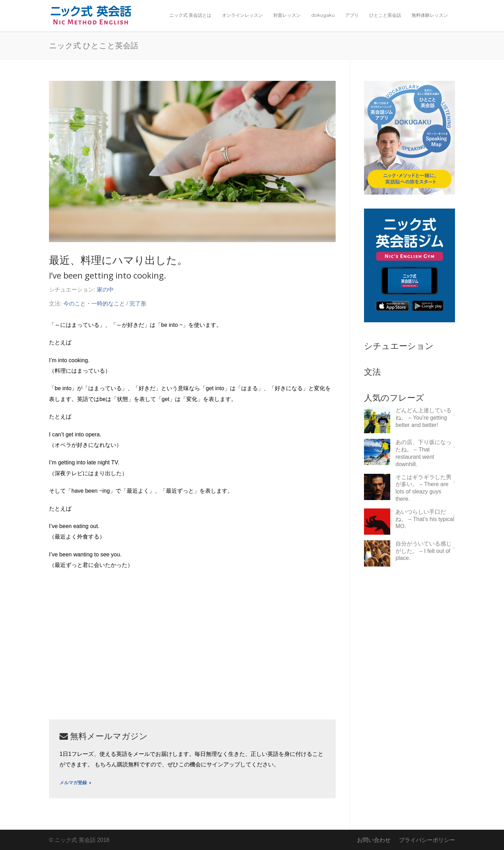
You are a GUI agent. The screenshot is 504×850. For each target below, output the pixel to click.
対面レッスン (287, 15)
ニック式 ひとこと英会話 (94, 45)
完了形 (138, 304)
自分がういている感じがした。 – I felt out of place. (423, 551)
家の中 (105, 290)
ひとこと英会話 (385, 15)
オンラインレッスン (242, 15)
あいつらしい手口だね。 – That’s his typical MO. (425, 519)
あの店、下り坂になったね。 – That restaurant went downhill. (423, 453)
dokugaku (323, 15)
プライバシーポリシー (427, 840)
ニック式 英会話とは (190, 15)
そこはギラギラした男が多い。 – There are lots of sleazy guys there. (423, 488)
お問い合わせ (374, 840)
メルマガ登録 (75, 783)
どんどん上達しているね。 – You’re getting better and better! (423, 418)
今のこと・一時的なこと (94, 304)
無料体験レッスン (430, 15)
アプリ (352, 15)
